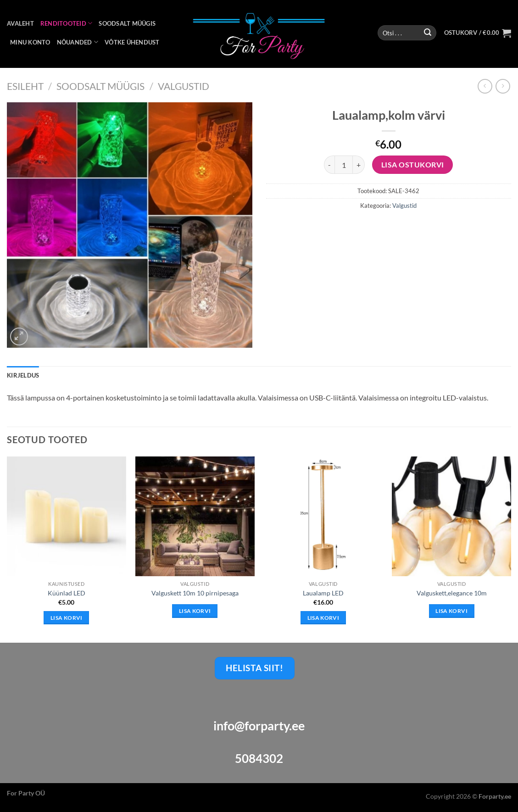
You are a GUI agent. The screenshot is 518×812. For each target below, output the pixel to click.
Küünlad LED (67, 593)
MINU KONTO (30, 42)
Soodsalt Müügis (100, 86)
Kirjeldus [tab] (23, 375)
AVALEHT (20, 23)
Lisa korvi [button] (66, 618)
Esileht (25, 86)
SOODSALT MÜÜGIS (127, 23)
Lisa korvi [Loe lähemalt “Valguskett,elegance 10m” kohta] (451, 611)
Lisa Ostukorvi (413, 165)
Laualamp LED (323, 593)
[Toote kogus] (344, 165)
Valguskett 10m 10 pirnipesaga (195, 593)
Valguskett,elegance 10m (452, 593)
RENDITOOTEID (67, 23)
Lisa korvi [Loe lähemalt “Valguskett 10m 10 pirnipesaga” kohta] (195, 611)
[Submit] (428, 33)
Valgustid (184, 86)
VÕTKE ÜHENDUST (132, 42)
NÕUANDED (78, 42)
